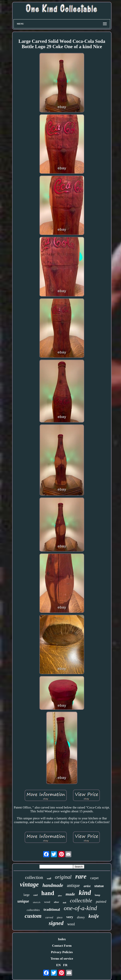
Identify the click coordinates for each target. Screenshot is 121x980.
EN (58, 965)
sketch (37, 903)
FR (65, 965)
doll (64, 903)
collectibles (33, 910)
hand (48, 893)
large (27, 895)
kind (85, 893)
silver (56, 902)
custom (33, 916)
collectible (81, 901)
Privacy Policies (62, 952)
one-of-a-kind (80, 908)
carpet (94, 878)
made (70, 894)
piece (60, 917)
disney (81, 917)
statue (99, 886)
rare (81, 876)
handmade (53, 885)
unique (23, 901)
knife (94, 916)
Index (62, 939)
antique (73, 885)
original (63, 877)
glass (60, 896)
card (35, 895)
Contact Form (62, 946)
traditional (52, 909)
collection (34, 877)
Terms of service (62, 959)
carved (49, 917)
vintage (29, 884)
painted (101, 902)
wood (47, 902)
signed (56, 923)
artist (87, 886)
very (70, 917)
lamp (97, 895)
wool (71, 924)
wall (49, 878)
